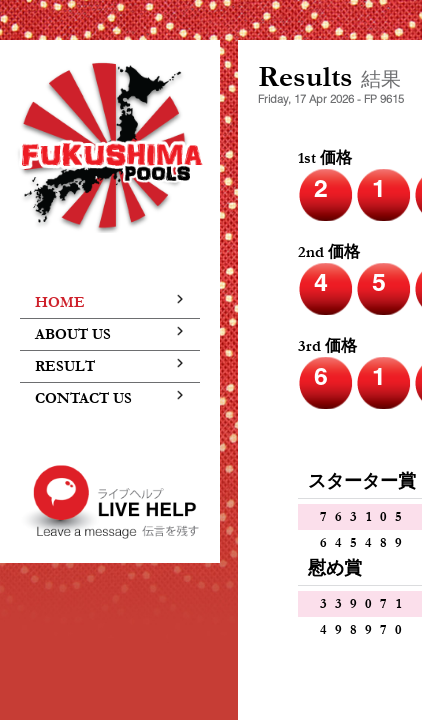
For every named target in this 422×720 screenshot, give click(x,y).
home (110, 302)
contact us (110, 398)
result (110, 366)
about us (110, 334)
